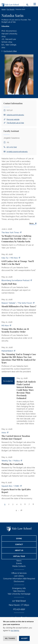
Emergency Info (19, 588)
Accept (24, 638)
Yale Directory (19, 591)
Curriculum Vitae (10, 51)
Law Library (19, 576)
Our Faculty (11, 9)
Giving (19, 539)
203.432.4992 (19, 609)
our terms (15, 630)
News (19, 561)
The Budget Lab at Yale (15, 123)
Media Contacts (19, 566)
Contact (19, 544)
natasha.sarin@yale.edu (15, 115)
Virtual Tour (19, 556)
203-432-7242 (12, 147)
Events (19, 563)
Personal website (13, 119)
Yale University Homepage (19, 594)
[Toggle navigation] (35, 4)
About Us (19, 550)
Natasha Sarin (20, 9)
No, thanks (10, 638)
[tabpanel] (19, 372)
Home (3, 9)
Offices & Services (19, 573)
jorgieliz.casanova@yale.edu (17, 152)
